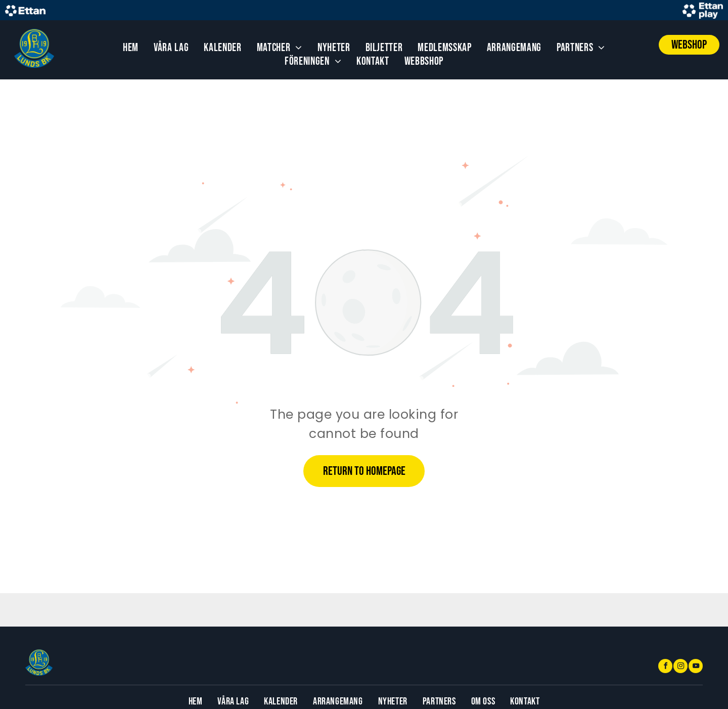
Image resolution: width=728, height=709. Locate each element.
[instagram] (680, 667)
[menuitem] (131, 48)
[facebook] (665, 667)
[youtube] (696, 667)
